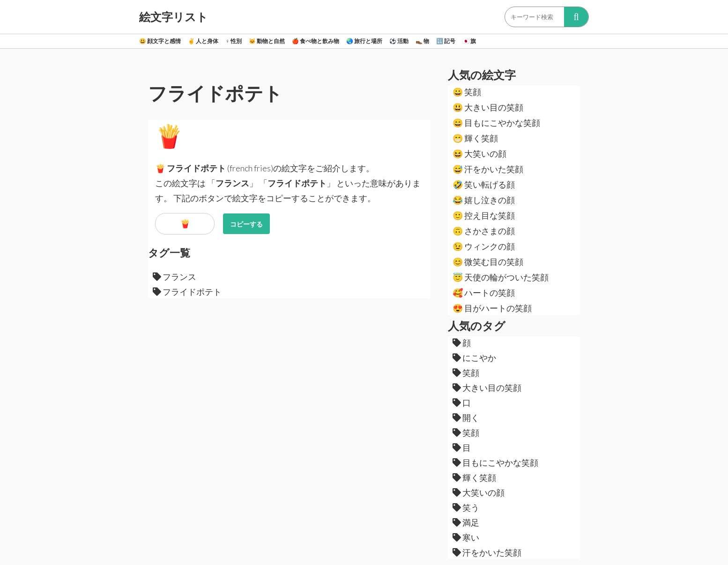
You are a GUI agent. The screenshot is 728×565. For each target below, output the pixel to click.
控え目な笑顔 (484, 215)
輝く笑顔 (475, 138)
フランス (175, 277)
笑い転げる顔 (484, 184)
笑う (466, 507)
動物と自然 (267, 41)
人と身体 (203, 41)
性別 (234, 41)
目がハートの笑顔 (492, 308)
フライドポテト (187, 292)
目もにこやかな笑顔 (496, 123)
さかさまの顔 (484, 231)
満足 (466, 522)
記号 (446, 41)
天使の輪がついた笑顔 (501, 277)
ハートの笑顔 (484, 293)
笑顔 (467, 92)
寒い (466, 537)
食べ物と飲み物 (316, 41)
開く (466, 418)
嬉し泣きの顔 (484, 200)
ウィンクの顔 (484, 246)
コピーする (246, 224)
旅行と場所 (364, 41)
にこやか (474, 358)
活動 (399, 41)
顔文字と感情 (160, 41)
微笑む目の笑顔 (488, 262)
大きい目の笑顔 (488, 107)
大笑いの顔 (479, 154)
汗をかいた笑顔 (488, 169)
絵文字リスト (174, 17)
